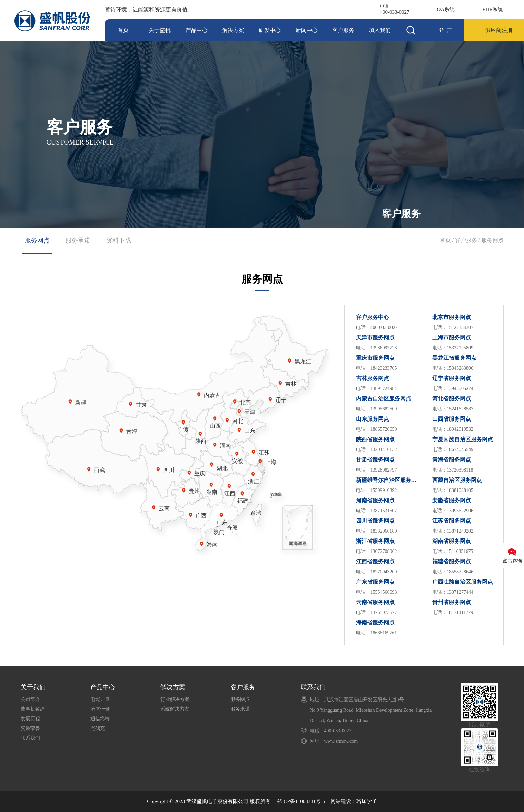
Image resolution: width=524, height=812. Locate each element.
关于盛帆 (160, 30)
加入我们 (380, 30)
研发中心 (270, 30)
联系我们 (30, 738)
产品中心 (197, 30)
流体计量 (100, 709)
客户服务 (343, 30)
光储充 (98, 728)
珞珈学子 (367, 801)
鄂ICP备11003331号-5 (301, 801)
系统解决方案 (175, 709)
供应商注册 (499, 30)
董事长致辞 (33, 709)
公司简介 (30, 699)
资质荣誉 (30, 728)
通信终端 (100, 719)
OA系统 (446, 9)
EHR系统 (493, 9)
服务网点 (493, 240)
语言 (447, 30)
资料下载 (119, 240)
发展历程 (30, 719)
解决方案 (233, 30)
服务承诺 (78, 240)
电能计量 (100, 699)
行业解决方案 (175, 699)
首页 (123, 30)
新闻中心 (307, 30)
